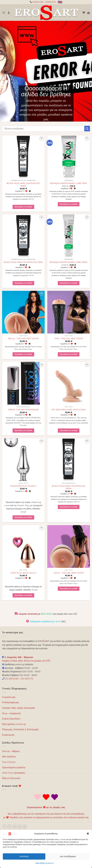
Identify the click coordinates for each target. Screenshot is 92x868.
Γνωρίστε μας (9, 697)
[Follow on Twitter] (15, 827)
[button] (88, 834)
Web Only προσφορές (14, 773)
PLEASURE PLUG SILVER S (23, 486)
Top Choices (9, 762)
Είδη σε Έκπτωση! (11, 778)
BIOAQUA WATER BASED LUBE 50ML (69, 183)
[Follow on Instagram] (10, 827)
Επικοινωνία (8, 735)
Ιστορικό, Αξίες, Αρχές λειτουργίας (19, 708)
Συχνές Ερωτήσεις (11, 719)
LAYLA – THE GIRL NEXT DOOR (69, 573)
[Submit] (87, 128)
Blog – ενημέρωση (11, 713)
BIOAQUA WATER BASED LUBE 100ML (69, 262)
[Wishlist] (84, 13)
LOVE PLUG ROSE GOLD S (23, 573)
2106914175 (51, 2)
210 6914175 (27, 679)
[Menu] (4, 13)
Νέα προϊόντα (9, 757)
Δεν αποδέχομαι (68, 856)
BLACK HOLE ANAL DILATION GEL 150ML (23, 185)
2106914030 (38, 2)
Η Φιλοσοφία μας (11, 702)
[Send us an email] (20, 827)
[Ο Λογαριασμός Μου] (9, 12)
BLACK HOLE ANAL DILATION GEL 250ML (69, 487)
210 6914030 (11, 679)
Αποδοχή (24, 856)
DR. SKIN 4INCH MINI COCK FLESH (69, 410)
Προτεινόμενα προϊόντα (14, 767)
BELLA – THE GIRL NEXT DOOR (23, 339)
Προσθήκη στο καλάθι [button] (23, 207)
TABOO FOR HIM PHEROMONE (23, 410)
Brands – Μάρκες (11, 751)
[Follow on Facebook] (5, 827)
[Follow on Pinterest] (25, 827)
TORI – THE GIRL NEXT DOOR (69, 339)
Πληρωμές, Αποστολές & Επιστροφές (20, 729)
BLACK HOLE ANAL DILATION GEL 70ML (23, 262)
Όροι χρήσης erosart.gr (45, 863)
